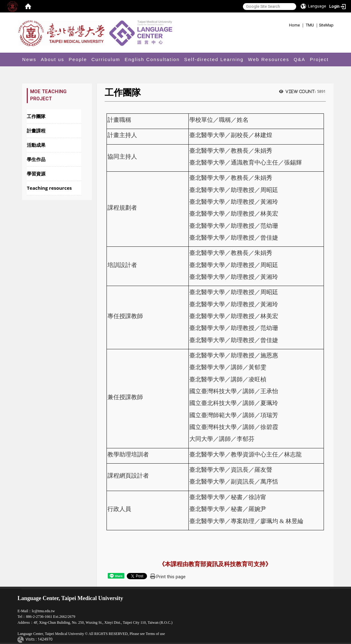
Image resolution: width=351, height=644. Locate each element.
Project (319, 59)
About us (52, 59)
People (78, 59)
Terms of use (155, 634)
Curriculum (106, 59)
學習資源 (36, 174)
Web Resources (268, 59)
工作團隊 (36, 116)
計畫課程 (36, 131)
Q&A (300, 59)
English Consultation (152, 59)
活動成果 (36, 145)
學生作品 (36, 159)
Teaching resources (49, 188)
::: (287, 24)
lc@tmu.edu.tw (43, 611)
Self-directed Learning (214, 59)
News (29, 59)
